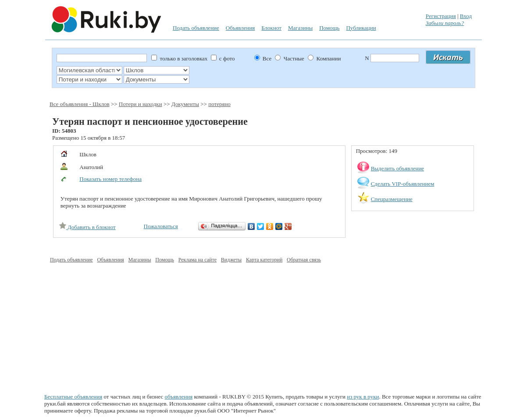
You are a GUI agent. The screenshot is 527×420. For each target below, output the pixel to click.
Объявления (240, 28)
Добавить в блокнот (87, 227)
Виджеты (231, 260)
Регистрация (441, 16)
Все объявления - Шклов (80, 104)
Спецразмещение (392, 199)
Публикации (361, 28)
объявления (179, 397)
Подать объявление (196, 28)
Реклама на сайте (198, 260)
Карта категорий (264, 260)
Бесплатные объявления (73, 397)
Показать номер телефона (110, 179)
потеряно (219, 104)
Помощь (329, 28)
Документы (185, 104)
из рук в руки (363, 397)
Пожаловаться (161, 226)
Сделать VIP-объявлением (403, 184)
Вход (466, 16)
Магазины (300, 28)
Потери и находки (141, 104)
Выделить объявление (398, 168)
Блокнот (271, 28)
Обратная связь (304, 260)
